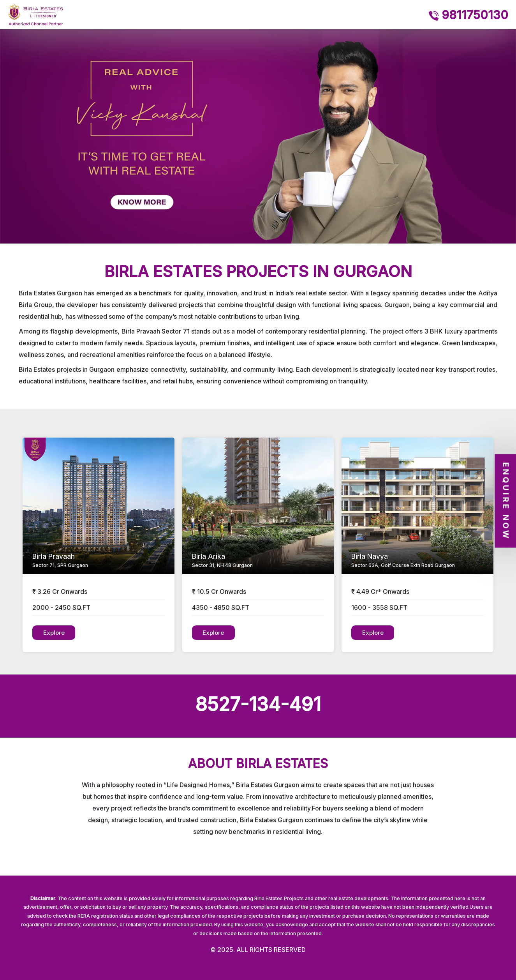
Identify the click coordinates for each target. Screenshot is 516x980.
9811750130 (468, 15)
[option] (258, 136)
